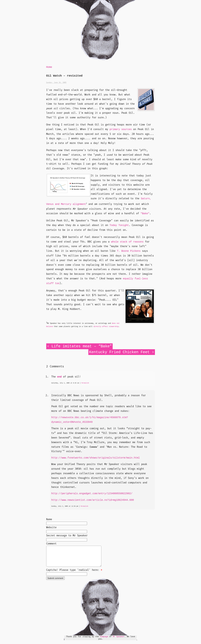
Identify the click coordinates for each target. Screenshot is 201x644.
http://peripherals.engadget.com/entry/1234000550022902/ (92, 494)
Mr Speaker (119, 640)
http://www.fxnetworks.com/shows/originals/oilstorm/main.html (96, 458)
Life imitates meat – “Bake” (82, 346)
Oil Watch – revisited (64, 76)
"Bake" (145, 214)
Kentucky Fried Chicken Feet (119, 352)
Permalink (85, 383)
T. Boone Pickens (129, 251)
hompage (104, 640)
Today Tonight (119, 225)
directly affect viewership (106, 327)
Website (51, 527)
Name (49, 519)
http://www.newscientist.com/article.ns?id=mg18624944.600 (93, 500)
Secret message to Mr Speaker (67, 535)
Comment (51, 544)
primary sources (121, 129)
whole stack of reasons (127, 242)
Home (49, 67)
